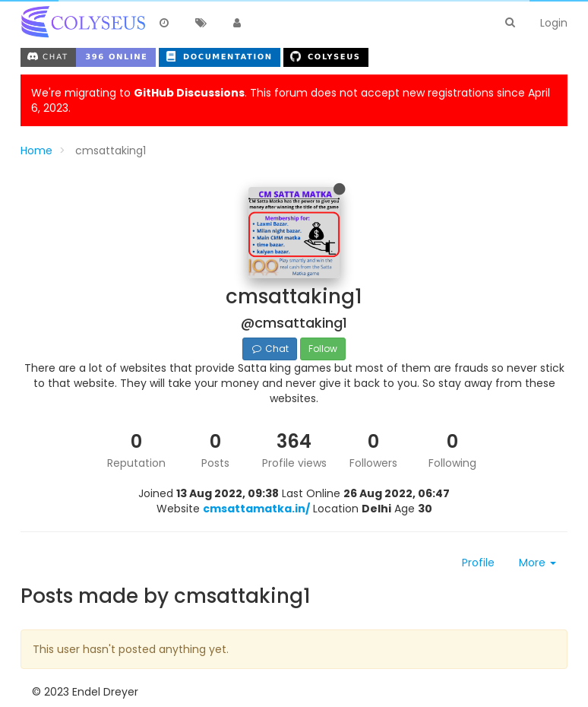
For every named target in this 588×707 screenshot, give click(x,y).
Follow (323, 349)
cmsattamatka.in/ (256, 509)
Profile (478, 563)
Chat (269, 349)
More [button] (537, 563)
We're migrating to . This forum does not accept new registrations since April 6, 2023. (291, 100)
